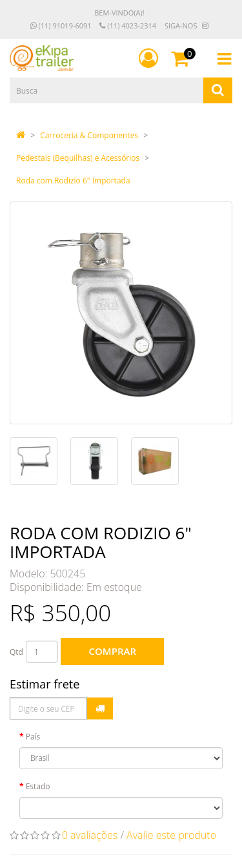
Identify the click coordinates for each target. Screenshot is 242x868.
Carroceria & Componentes (89, 135)
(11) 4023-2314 (128, 26)
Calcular (100, 708)
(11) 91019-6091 (61, 26)
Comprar (113, 651)
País (33, 737)
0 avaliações (90, 835)
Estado (38, 786)
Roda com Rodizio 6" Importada (73, 181)
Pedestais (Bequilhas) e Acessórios (78, 158)
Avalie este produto (171, 835)
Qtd (16, 652)
